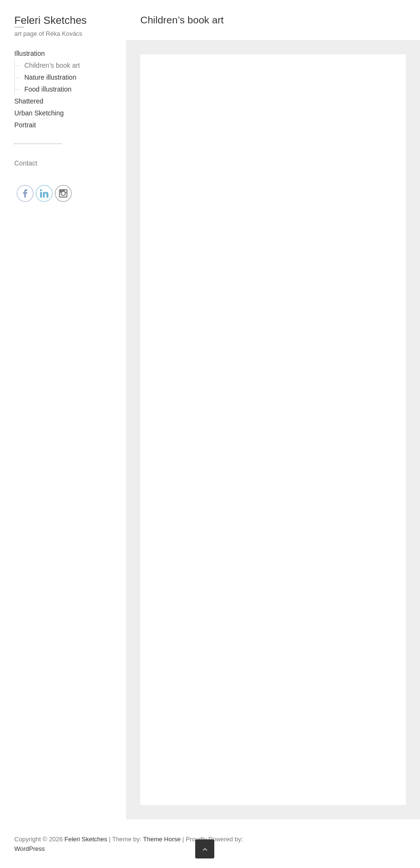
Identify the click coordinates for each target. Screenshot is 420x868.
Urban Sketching (39, 113)
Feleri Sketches (51, 20)
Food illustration (48, 89)
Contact (26, 163)
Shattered (29, 101)
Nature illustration (50, 77)
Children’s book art (52, 65)
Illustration (30, 53)
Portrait (25, 125)
